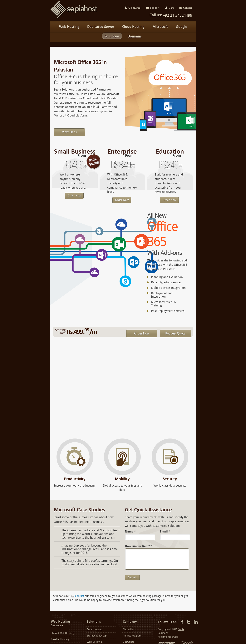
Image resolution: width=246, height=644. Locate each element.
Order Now (74, 196)
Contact (79, 596)
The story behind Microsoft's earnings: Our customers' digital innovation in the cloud (90, 562)
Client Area (134, 8)
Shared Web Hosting (62, 633)
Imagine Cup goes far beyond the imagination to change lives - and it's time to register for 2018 (90, 549)
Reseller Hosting (60, 639)
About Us (128, 629)
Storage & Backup (97, 636)
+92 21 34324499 (177, 15)
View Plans (69, 132)
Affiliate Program (132, 636)
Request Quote (175, 333)
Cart (171, 8)
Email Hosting (95, 629)
